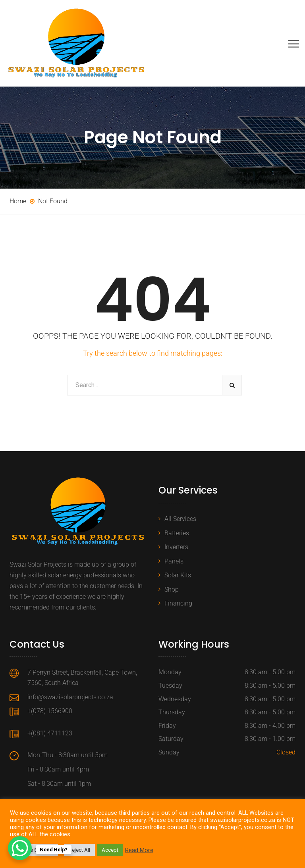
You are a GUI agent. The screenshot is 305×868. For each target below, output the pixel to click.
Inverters (176, 547)
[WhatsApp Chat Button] (20, 848)
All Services (180, 519)
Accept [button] (110, 850)
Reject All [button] (79, 850)
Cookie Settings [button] (35, 850)
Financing (178, 603)
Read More (139, 850)
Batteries (177, 533)
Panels (174, 561)
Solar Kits (178, 575)
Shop (172, 589)
